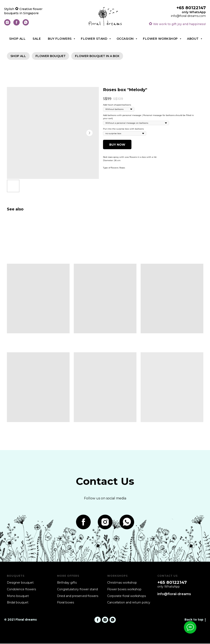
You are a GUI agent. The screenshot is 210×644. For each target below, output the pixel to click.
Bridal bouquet (18, 603)
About (193, 39)
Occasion (126, 39)
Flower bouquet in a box (99, 56)
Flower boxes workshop (124, 590)
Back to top (195, 620)
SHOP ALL (19, 56)
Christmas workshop (122, 583)
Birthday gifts (67, 583)
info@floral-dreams (174, 594)
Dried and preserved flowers (78, 596)
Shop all (17, 39)
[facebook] (17, 24)
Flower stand (95, 39)
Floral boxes (66, 603)
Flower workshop (161, 39)
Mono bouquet (18, 596)
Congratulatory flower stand (77, 590)
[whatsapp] (26, 24)
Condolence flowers (21, 590)
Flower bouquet (51, 56)
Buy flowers (60, 39)
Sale (37, 39)
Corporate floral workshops (127, 596)
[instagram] (7, 24)
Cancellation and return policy (129, 603)
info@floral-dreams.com (188, 16)
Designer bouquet (20, 583)
